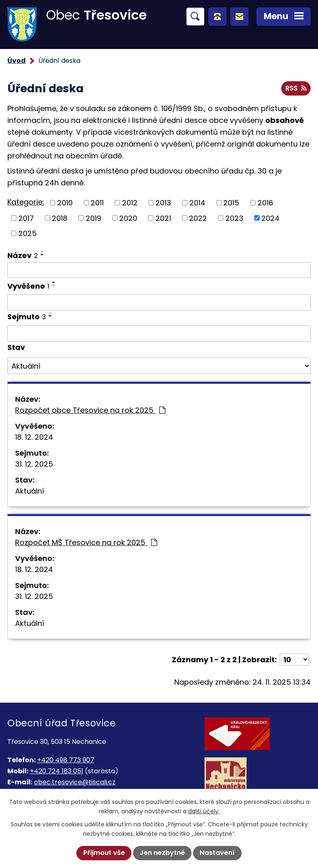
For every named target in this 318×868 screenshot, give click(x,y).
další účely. (204, 811)
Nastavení (217, 853)
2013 (163, 203)
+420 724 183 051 (57, 771)
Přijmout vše (104, 853)
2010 (65, 203)
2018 (60, 218)
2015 (231, 203)
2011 (97, 203)
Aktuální (30, 491)
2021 (163, 218)
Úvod (17, 61)
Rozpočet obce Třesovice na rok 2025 (90, 410)
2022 (198, 218)
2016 (265, 203)
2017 (26, 218)
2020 (128, 218)
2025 (28, 233)
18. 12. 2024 (34, 437)
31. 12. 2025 (34, 464)
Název (23, 255)
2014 (197, 203)
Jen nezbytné (162, 853)
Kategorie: (26, 202)
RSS (296, 88)
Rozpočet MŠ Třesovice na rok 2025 (86, 542)
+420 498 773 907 (66, 760)
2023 (234, 218)
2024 (270, 218)
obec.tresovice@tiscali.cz (75, 782)
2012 (130, 203)
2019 (93, 218)
